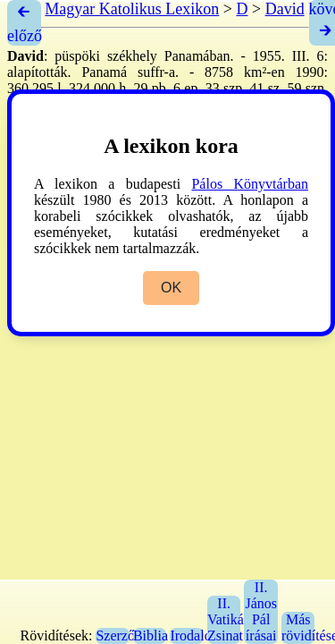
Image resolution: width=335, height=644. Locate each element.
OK (171, 288)
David (285, 9)
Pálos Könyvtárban (250, 184)
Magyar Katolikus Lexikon (132, 9)
